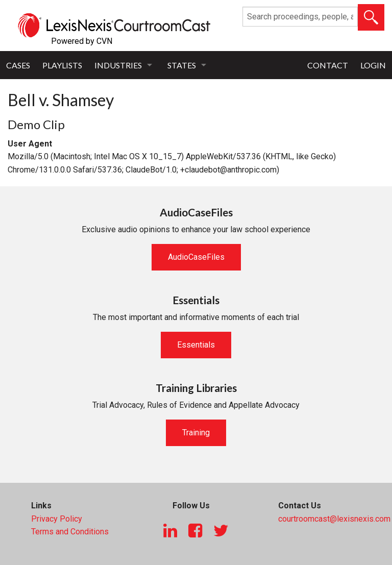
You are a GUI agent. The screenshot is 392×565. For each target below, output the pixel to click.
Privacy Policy (57, 519)
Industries (118, 65)
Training (196, 433)
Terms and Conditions (70, 532)
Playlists (62, 65)
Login (373, 65)
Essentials (196, 345)
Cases (18, 65)
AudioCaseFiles (196, 257)
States (182, 65)
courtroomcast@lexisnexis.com (334, 519)
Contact (328, 65)
